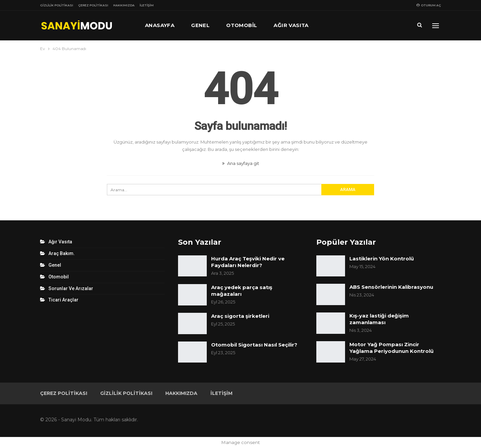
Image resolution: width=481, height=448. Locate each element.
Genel (200, 25)
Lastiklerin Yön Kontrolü (382, 259)
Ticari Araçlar (63, 300)
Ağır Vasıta (291, 25)
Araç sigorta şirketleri (240, 316)
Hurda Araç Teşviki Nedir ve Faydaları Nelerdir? (248, 262)
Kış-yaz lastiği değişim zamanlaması (379, 319)
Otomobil (242, 25)
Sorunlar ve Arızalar (71, 288)
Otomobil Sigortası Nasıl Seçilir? (254, 345)
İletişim (147, 5)
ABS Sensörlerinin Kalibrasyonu (391, 287)
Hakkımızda (124, 5)
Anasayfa (160, 25)
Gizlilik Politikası (57, 5)
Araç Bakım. (62, 253)
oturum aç (429, 5)
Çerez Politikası (93, 5)
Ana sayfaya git (241, 163)
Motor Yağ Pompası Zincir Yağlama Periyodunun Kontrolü (391, 348)
